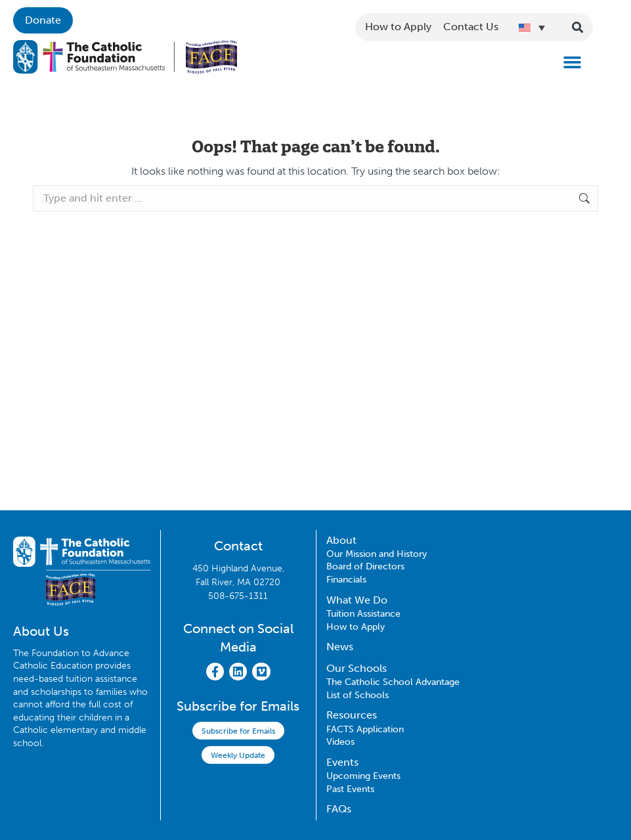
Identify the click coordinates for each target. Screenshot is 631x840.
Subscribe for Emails (238, 731)
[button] (573, 62)
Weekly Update (238, 755)
